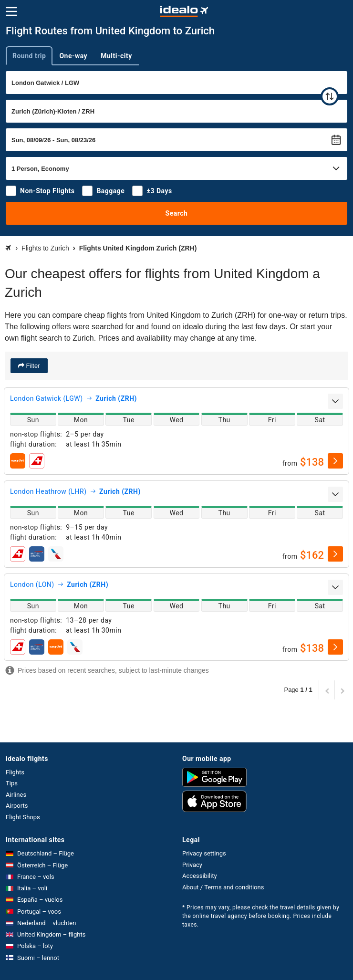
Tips (12, 783)
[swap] (330, 96)
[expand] (335, 401)
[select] (335, 461)
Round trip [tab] (29, 56)
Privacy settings (204, 853)
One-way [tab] (73, 56)
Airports (17, 806)
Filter (32, 366)
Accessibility (200, 876)
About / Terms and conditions (223, 887)
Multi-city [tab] (116, 56)
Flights (15, 772)
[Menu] (11, 11)
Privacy (192, 865)
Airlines (16, 795)
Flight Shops (23, 817)
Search (177, 213)
